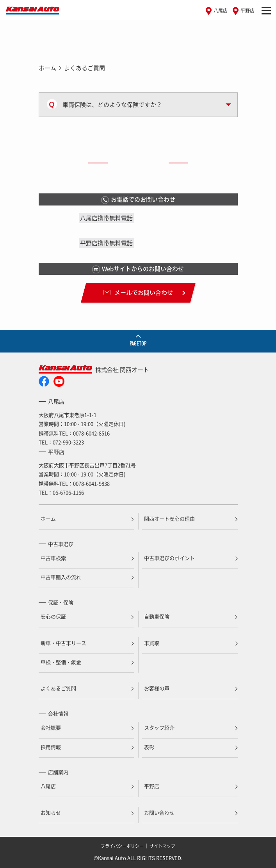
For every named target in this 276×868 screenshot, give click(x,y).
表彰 (149, 747)
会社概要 (51, 727)
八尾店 (221, 11)
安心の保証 (53, 616)
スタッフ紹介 (159, 727)
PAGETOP (138, 344)
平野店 (248, 11)
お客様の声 (157, 688)
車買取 (152, 643)
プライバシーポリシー (122, 846)
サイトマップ (162, 846)
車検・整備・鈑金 (61, 662)
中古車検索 (53, 558)
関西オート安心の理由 (169, 518)
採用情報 (51, 747)
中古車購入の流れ (61, 577)
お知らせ (51, 812)
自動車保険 (157, 616)
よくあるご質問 (58, 688)
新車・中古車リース (63, 643)
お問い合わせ (159, 812)
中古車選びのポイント (169, 558)
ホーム (47, 68)
